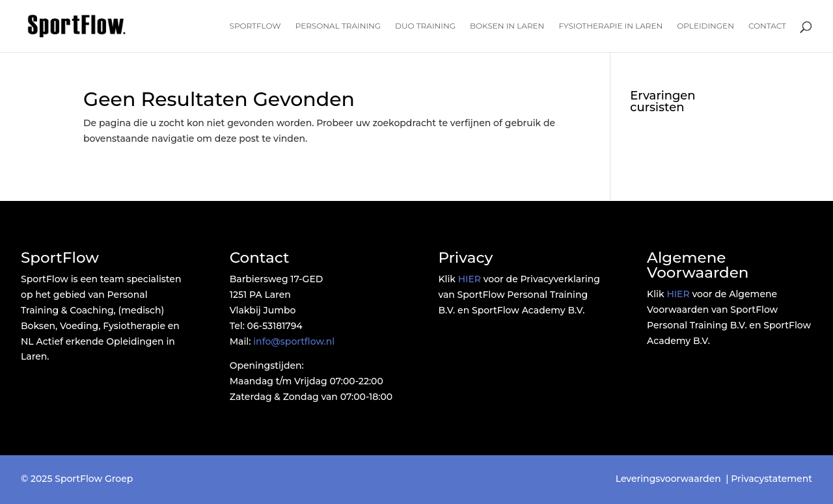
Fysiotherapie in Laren (610, 26)
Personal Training (338, 26)
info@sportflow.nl (294, 341)
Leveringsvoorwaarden (668, 479)
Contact (767, 26)
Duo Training (425, 26)
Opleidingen (705, 26)
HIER (470, 279)
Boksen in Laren (507, 26)
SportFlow (255, 26)
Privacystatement (772, 479)
